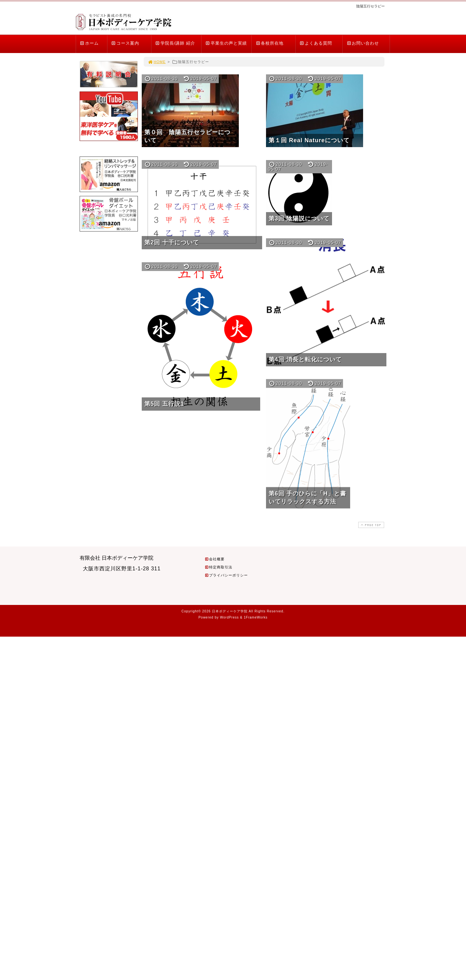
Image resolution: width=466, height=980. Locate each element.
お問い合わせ (363, 43)
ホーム (89, 43)
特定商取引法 (218, 567)
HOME (157, 62)
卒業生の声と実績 (226, 43)
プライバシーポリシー (226, 575)
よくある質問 (316, 43)
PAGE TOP (371, 525)
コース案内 (125, 43)
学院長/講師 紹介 (175, 43)
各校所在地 (269, 43)
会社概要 (215, 559)
